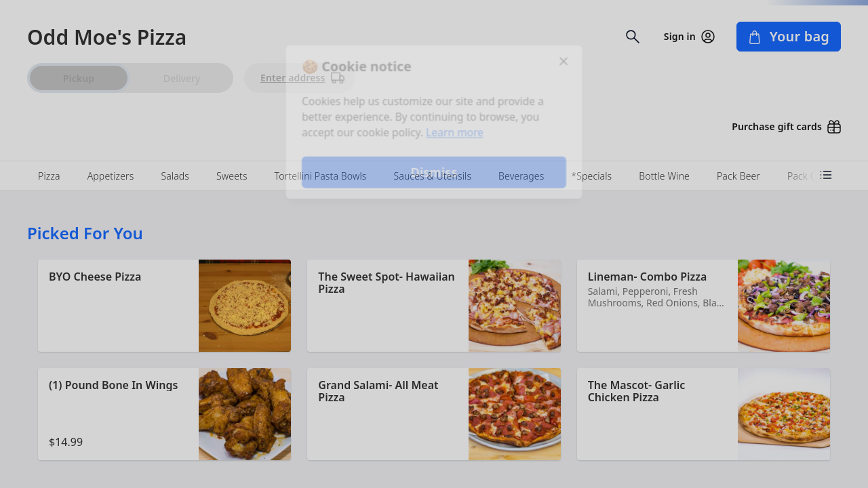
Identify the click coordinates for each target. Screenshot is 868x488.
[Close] (567, 60)
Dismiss (434, 173)
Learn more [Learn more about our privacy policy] (455, 133)
